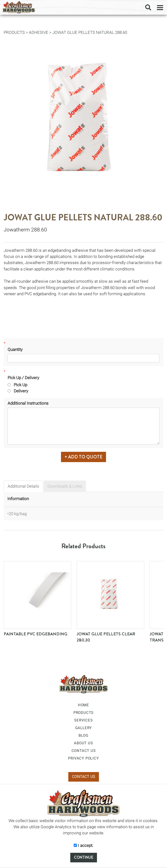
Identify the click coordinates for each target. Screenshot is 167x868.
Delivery (18, 391)
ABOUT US (83, 743)
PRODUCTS (14, 32)
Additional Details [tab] (23, 486)
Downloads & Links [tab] (65, 486)
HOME (83, 705)
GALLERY (84, 728)
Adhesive (39, 32)
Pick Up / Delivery (23, 378)
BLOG (83, 735)
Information (18, 499)
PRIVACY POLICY (83, 758)
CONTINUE (84, 857)
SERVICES (83, 720)
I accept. (83, 845)
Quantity (15, 349)
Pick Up (17, 385)
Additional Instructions (28, 403)
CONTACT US (84, 751)
